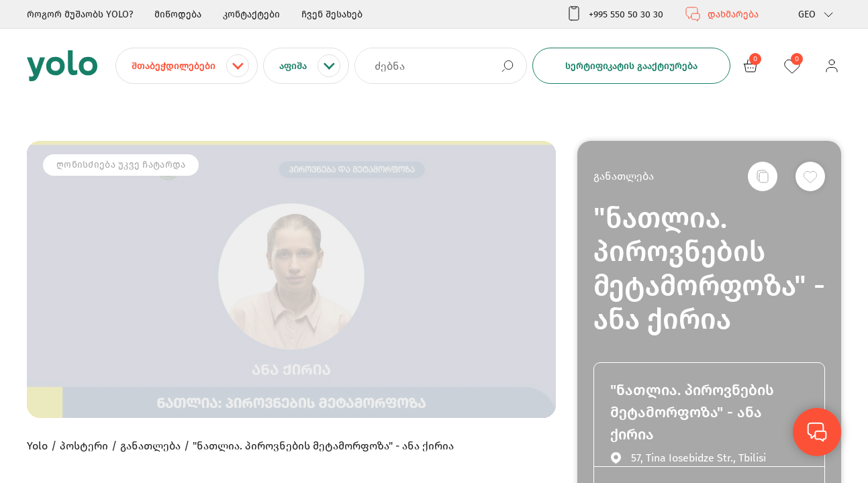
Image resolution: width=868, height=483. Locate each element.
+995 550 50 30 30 (615, 14)
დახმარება (722, 14)
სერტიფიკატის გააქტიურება (631, 66)
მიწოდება (178, 14)
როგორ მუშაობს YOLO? (80, 14)
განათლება (624, 176)
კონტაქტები (251, 14)
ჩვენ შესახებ (332, 14)
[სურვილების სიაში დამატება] (810, 176)
